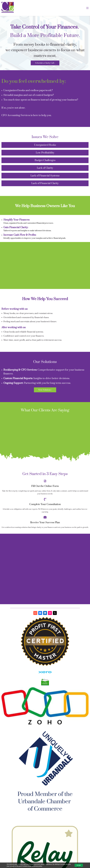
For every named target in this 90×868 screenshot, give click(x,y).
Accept (79, 865)
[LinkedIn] (45, 613)
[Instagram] (50, 613)
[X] (55, 613)
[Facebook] (40, 613)
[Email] (35, 613)
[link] (45, 669)
